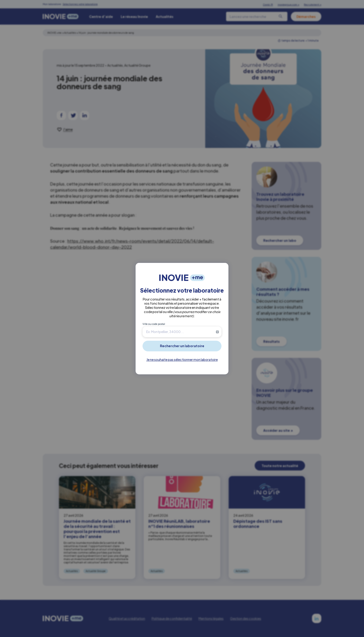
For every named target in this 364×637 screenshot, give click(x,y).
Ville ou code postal (154, 324)
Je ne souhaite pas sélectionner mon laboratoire (182, 359)
